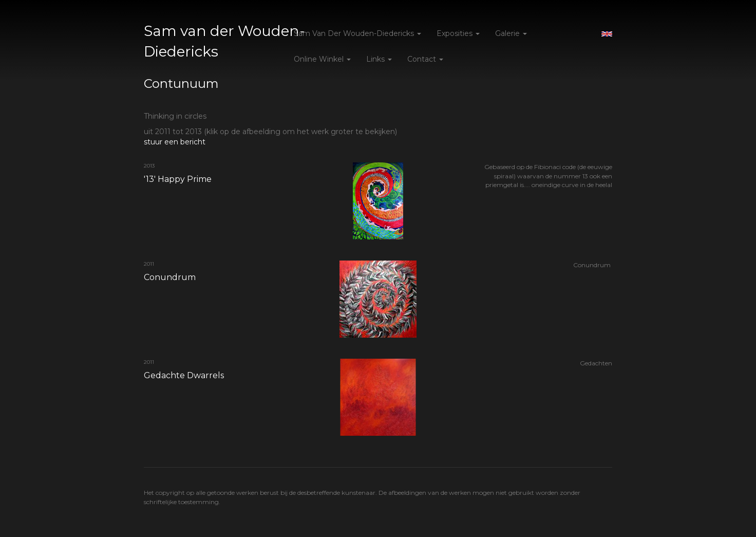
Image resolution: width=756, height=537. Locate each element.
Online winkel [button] (322, 59)
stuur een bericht (175, 142)
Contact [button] (425, 59)
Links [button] (379, 59)
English (607, 34)
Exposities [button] (458, 33)
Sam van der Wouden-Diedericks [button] (357, 33)
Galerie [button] (511, 33)
